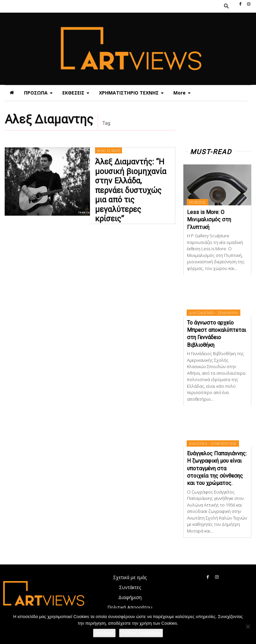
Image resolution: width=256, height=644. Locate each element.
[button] (226, 6)
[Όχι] (248, 626)
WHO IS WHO (108, 158)
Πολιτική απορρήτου (141, 633)
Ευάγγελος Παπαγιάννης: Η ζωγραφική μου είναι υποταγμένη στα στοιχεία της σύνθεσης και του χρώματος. (217, 468)
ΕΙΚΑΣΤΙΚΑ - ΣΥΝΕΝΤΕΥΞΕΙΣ (213, 443)
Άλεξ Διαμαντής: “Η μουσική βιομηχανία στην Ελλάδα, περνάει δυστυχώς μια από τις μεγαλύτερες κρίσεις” (132, 186)
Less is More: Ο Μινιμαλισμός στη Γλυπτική (209, 220)
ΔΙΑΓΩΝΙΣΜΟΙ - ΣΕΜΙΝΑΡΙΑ (214, 313)
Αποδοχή (104, 633)
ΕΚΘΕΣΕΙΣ (197, 202)
